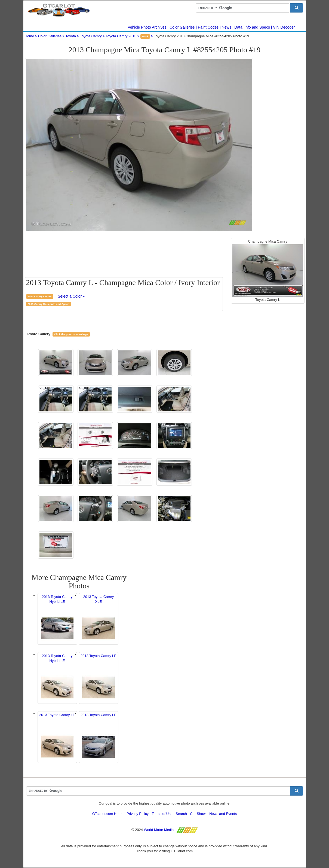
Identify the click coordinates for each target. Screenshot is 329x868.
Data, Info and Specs (252, 27)
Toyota (71, 36)
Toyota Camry (91, 36)
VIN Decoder (284, 27)
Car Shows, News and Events (213, 814)
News (227, 27)
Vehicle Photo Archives (147, 27)
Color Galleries (182, 27)
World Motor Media (159, 830)
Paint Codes (208, 27)
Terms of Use (162, 814)
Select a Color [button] (71, 296)
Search (181, 814)
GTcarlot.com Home (108, 814)
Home (30, 36)
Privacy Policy (138, 814)
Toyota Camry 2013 (121, 36)
